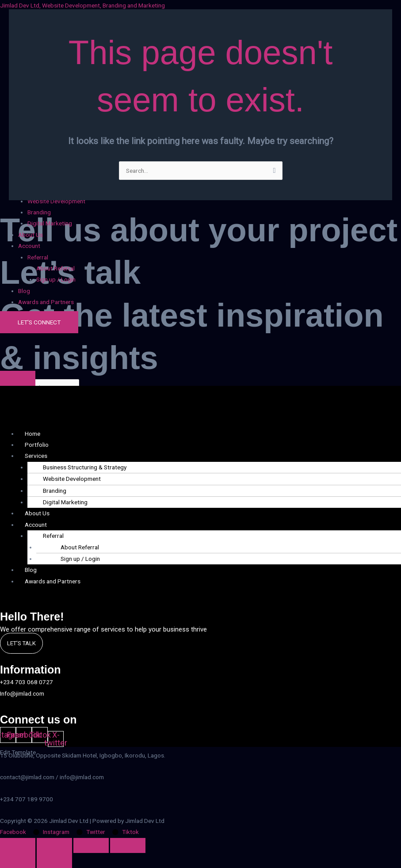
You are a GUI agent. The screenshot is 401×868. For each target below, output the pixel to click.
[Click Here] (18, 378)
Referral (38, 257)
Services (36, 456)
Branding (39, 212)
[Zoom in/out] (18, 845)
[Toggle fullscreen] (54, 845)
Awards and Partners (46, 302)
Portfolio (37, 445)
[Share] (91, 845)
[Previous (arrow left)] (18, 860)
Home (32, 434)
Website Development (72, 479)
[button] (210, 246)
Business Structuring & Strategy (85, 467)
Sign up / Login (56, 279)
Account (29, 246)
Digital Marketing (50, 223)
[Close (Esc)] (128, 845)
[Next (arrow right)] (54, 860)
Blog (24, 291)
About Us (31, 235)
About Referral (55, 268)
